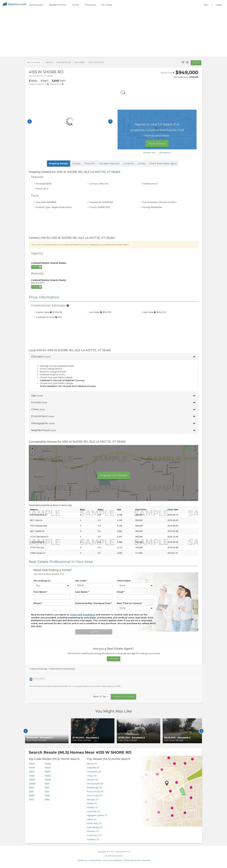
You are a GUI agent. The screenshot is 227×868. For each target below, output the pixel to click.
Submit (94, 632)
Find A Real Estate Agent (163, 164)
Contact (196, 63)
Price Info (90, 164)
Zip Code (81, 581)
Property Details (59, 164)
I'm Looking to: (42, 581)
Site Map (146, 860)
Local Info (129, 164)
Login (219, 5)
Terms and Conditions (112, 860)
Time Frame (124, 581)
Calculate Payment (109, 164)
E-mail (37, 267)
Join (206, 5)
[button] (113, 357)
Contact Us (82, 860)
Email (121, 592)
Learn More (114, 659)
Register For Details (114, 475)
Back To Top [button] (101, 697)
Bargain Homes (58, 5)
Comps (142, 164)
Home (75, 5)
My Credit (107, 5)
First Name (40, 592)
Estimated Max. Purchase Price (94, 603)
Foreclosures (36, 5)
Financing (90, 5)
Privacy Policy (95, 860)
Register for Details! (123, 697)
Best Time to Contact (129, 603)
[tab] (113, 357)
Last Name (82, 592)
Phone (38, 603)
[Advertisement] (113, 33)
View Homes (157, 144)
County (64, 62)
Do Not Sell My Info (132, 860)
